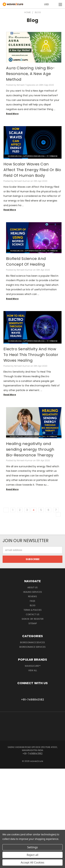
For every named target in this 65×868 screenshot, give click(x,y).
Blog (33, 605)
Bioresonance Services (32, 647)
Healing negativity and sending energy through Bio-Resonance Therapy (30, 449)
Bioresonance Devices (32, 642)
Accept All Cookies (33, 862)
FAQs (32, 601)
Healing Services (33, 592)
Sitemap (33, 623)
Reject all (32, 855)
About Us (32, 587)
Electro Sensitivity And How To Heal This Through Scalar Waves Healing (31, 355)
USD (47, 4)
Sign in (26, 619)
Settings (32, 847)
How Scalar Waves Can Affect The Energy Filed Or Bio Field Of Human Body (32, 170)
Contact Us (33, 614)
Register (39, 619)
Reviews (32, 596)
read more (12, 114)
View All (33, 670)
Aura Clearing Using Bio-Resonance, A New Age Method (30, 74)
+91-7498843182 (32, 700)
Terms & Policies (33, 610)
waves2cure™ (33, 666)
